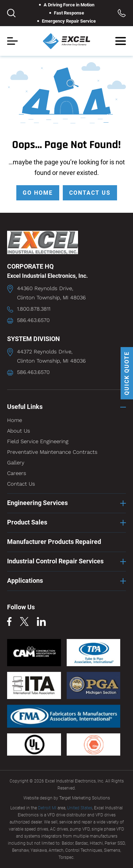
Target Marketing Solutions (85, 798)
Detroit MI (47, 808)
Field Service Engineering (38, 441)
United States (80, 808)
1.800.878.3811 (34, 309)
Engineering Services (37, 503)
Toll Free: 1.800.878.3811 (122, 13)
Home (15, 420)
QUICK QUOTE (127, 373)
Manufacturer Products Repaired (54, 542)
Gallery (16, 463)
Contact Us (21, 484)
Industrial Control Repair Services (55, 561)
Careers (17, 473)
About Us (19, 431)
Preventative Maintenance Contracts (52, 452)
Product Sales (27, 522)
